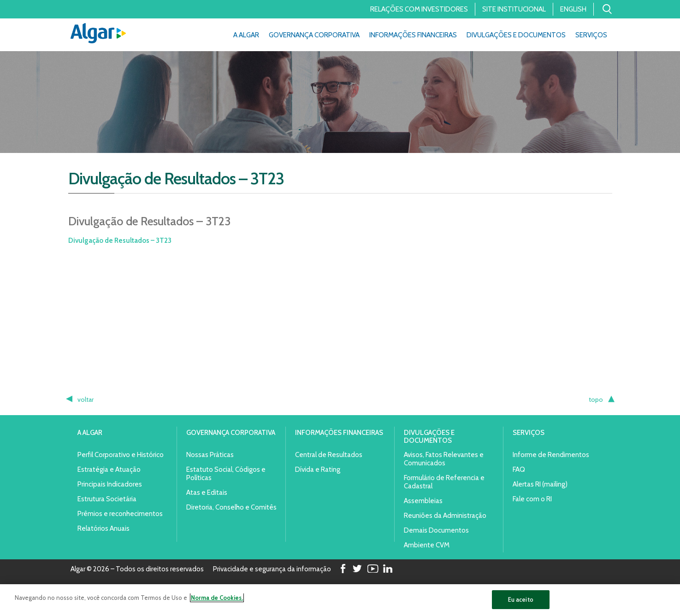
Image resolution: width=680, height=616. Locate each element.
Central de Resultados (329, 455)
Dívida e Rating (318, 469)
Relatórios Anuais (103, 528)
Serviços (591, 35)
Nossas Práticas (210, 455)
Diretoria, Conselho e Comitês (231, 507)
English (573, 9)
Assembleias (423, 501)
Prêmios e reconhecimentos (120, 514)
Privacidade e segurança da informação (272, 569)
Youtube (373, 569)
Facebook (342, 569)
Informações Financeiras (413, 35)
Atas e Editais (207, 493)
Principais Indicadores (110, 484)
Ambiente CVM (427, 545)
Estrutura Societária (107, 499)
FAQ (519, 469)
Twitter (357, 569)
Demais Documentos (436, 530)
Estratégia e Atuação (109, 469)
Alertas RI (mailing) (540, 484)
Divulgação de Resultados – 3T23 (120, 241)
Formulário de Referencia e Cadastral (444, 482)
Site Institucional (514, 9)
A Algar (246, 35)
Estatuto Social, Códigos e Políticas (226, 474)
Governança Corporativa (314, 35)
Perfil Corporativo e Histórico (121, 455)
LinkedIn (388, 569)
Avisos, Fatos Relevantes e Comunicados (444, 459)
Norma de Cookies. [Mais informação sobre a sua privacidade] (217, 600)
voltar (86, 399)
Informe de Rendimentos (551, 455)
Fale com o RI (532, 499)
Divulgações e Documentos (516, 35)
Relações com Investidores (419, 9)
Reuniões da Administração (445, 516)
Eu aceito (521, 602)
